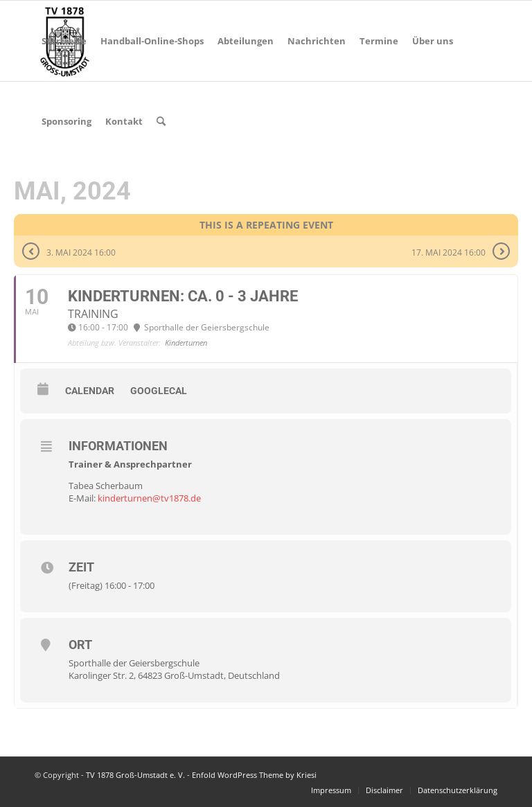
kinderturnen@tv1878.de (149, 498)
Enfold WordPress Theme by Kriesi (254, 775)
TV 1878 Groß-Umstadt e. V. (135, 775)
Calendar (90, 391)
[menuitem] (64, 41)
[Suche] (161, 121)
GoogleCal (159, 391)
